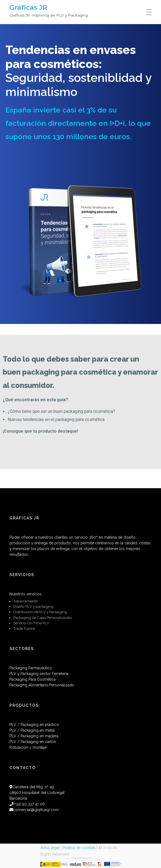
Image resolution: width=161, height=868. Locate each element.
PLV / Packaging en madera (34, 736)
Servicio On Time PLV (31, 623)
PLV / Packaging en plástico (34, 725)
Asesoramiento (26, 601)
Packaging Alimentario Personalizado (42, 685)
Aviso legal (50, 848)
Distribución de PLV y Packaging (40, 612)
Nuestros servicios (26, 594)
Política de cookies (79, 848)
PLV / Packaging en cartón (33, 742)
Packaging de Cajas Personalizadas (43, 618)
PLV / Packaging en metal (32, 730)
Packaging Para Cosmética (33, 679)
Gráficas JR (28, 7)
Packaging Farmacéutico (31, 668)
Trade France (24, 628)
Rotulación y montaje (28, 747)
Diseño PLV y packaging (33, 606)
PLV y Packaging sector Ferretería (39, 674)
